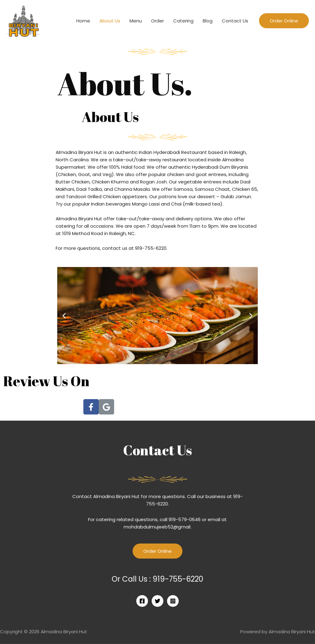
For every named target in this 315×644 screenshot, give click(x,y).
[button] (64, 315)
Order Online (157, 551)
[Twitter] (157, 601)
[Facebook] (142, 601)
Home (83, 21)
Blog (208, 21)
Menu (136, 21)
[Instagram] (173, 601)
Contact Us (235, 21)
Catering (183, 21)
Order (157, 21)
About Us (110, 21)
